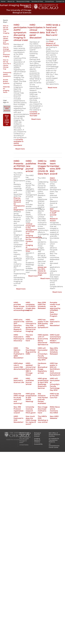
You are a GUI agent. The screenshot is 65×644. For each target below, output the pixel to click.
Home (3, 1)
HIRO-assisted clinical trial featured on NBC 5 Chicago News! (31, 369)
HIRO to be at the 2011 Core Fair (54, 396)
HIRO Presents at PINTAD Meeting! (19, 165)
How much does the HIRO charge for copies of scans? (31, 420)
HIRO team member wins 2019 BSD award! (55, 167)
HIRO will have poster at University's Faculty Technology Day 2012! (55, 384)
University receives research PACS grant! (31, 410)
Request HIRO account (7, 109)
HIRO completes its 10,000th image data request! (31, 306)
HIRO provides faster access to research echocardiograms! (21, 306)
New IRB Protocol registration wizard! (19, 410)
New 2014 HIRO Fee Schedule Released (54, 351)
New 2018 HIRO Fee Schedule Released (42, 305)
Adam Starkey (53, 179)
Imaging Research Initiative (37, 440)
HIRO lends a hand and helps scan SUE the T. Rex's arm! (53, 30)
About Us (11, 1)
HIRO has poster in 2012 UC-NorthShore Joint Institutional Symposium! (55, 369)
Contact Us (60, 1)
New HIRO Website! (54, 417)
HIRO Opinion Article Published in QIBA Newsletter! (19, 353)
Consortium (50, 1)
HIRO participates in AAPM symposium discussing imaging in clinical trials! (21, 32)
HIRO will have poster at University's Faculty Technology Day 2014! (43, 354)
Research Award (54, 220)
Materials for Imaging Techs (6, 90)
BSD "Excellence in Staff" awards (55, 212)
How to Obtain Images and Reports (6, 40)
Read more (20, 149)
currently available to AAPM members (18, 142)
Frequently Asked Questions (7, 74)
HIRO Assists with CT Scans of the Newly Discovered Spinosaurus (43, 340)
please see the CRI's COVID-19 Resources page (42, 271)
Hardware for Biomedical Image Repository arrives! (43, 368)
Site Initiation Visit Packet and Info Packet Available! (43, 399)
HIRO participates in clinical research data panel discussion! (37, 31)
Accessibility (38, 444)
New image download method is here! (43, 410)
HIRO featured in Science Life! (19, 380)
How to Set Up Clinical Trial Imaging (6, 29)
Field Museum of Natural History (52, 43)
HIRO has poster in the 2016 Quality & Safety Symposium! (43, 324)
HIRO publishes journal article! (30, 381)
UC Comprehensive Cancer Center (54, 446)
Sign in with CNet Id (7, 120)
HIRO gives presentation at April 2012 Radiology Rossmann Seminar (43, 383)
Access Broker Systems (6, 81)
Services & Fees (37, 1)
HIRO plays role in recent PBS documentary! (19, 366)
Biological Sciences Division (37, 435)
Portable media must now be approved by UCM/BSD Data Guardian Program (55, 309)
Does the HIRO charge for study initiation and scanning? (19, 399)
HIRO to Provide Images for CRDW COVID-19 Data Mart (44, 167)
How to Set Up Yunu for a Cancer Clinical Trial (7, 64)
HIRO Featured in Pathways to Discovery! (19, 338)
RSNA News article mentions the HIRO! (55, 410)
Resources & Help (23, 1)
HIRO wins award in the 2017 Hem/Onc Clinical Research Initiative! (19, 325)
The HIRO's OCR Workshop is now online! (43, 419)
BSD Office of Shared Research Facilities (54, 435)
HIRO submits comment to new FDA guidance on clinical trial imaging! (31, 325)
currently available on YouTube (35, 114)
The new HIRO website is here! (30, 338)
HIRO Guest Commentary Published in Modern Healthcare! (55, 339)
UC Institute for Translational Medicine (54, 440)
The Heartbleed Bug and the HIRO (31, 351)
